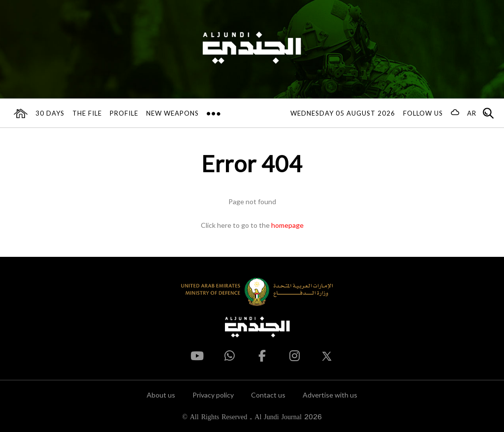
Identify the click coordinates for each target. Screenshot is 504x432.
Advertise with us (330, 395)
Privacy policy (213, 395)
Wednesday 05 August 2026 (343, 113)
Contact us (268, 395)
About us (161, 395)
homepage (287, 225)
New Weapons (173, 113)
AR (472, 113)
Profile (124, 113)
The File (87, 113)
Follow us (423, 113)
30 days (50, 113)
